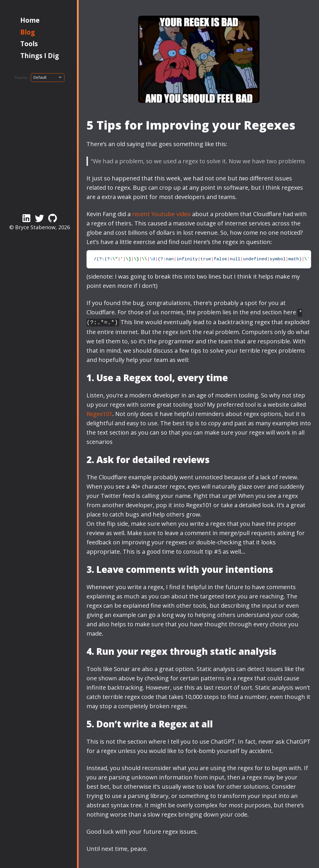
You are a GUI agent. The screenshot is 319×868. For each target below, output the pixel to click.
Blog (28, 32)
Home (30, 20)
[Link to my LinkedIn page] (26, 218)
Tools (29, 44)
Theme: (21, 78)
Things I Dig (40, 56)
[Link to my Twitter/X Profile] (39, 218)
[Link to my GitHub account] (53, 218)
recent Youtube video (161, 214)
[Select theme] (48, 78)
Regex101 (99, 413)
